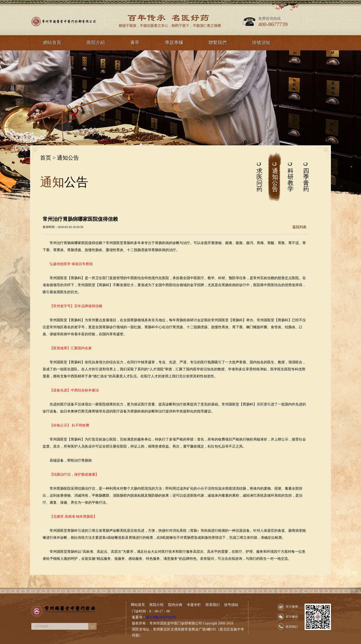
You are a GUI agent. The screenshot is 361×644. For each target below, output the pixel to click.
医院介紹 (96, 43)
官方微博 (292, 607)
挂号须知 (231, 605)
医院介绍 (156, 605)
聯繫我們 (218, 43)
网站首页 (138, 605)
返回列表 (299, 227)
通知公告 (68, 158)
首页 (46, 158)
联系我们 (213, 605)
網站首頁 (52, 43)
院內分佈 (175, 605)
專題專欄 (174, 43)
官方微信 (292, 617)
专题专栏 (194, 605)
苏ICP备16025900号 (161, 617)
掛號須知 (261, 43)
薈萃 (135, 43)
